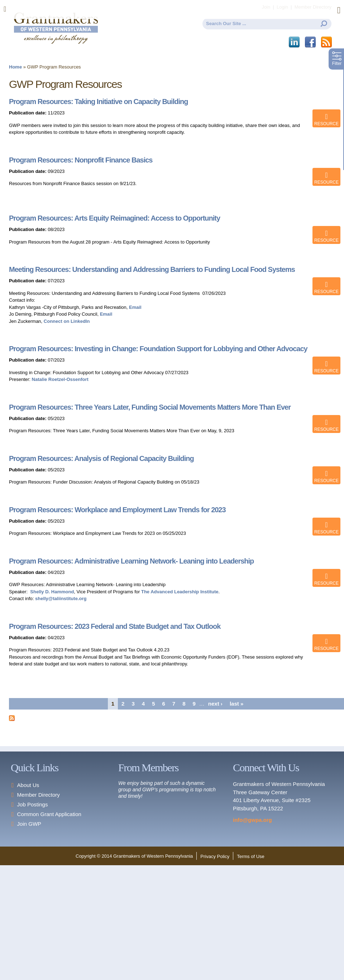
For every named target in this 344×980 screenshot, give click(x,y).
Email (135, 307)
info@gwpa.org (252, 820)
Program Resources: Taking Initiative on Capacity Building (98, 102)
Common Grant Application (49, 814)
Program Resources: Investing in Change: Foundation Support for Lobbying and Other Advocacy (158, 349)
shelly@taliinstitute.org (61, 599)
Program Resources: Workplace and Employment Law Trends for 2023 (117, 510)
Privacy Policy (215, 856)
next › (215, 704)
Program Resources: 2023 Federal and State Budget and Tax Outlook (115, 626)
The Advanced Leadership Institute (180, 592)
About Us (28, 785)
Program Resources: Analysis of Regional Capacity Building (101, 458)
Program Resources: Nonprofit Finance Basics (81, 160)
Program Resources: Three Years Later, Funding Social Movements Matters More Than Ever (150, 407)
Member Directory (39, 795)
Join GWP (29, 824)
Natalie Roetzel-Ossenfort (59, 379)
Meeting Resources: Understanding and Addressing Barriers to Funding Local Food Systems (152, 269)
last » (236, 704)
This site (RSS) (327, 42)
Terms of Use (251, 856)
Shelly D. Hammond (52, 592)
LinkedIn (295, 42)
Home (15, 67)
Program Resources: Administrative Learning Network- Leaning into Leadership (131, 561)
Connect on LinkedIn (67, 321)
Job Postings (33, 804)
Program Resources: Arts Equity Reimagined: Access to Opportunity (114, 218)
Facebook (311, 42)
